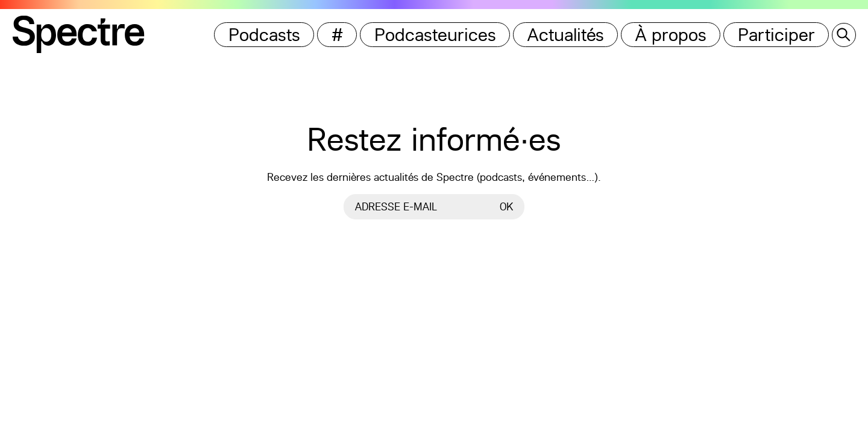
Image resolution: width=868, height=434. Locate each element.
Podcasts (264, 35)
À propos (671, 35)
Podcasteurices (435, 35)
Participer (776, 35)
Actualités (566, 35)
